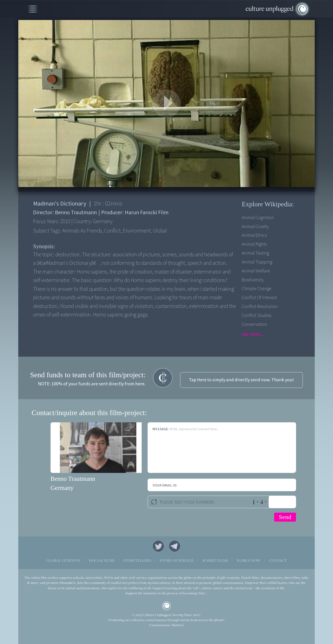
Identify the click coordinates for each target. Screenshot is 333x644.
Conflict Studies (257, 316)
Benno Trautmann (73, 479)
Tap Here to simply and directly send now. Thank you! (241, 380)
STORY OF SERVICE (177, 560)
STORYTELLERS (137, 560)
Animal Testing (255, 253)
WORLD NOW (249, 560)
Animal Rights (254, 244)
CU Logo (166, 606)
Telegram (175, 546)
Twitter (158, 546)
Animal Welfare (256, 271)
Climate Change (257, 289)
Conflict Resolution (260, 307)
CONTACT (278, 560)
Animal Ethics (254, 235)
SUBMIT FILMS (215, 560)
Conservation (254, 324)
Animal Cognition (258, 218)
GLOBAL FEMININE (63, 560)
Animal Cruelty (255, 227)
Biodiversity (253, 280)
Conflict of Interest (259, 298)
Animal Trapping (257, 262)
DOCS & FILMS (102, 560)
